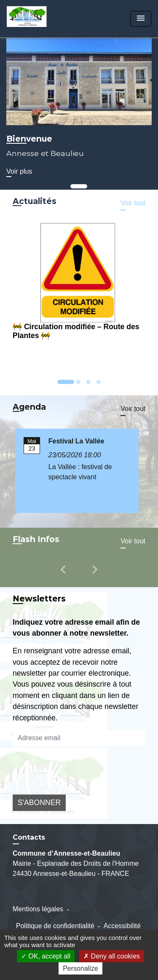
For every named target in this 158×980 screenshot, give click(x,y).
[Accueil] (38, 19)
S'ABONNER (39, 803)
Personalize (80, 968)
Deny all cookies (112, 956)
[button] (64, 575)
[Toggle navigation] (141, 19)
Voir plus (19, 171)
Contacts (29, 837)
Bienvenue (29, 139)
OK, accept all (46, 956)
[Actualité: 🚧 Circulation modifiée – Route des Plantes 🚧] (79, 283)
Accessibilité (122, 926)
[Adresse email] (79, 738)
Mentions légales (38, 909)
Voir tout (133, 203)
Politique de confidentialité (55, 926)
